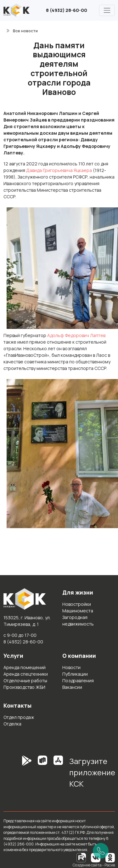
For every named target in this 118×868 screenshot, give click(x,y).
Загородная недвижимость (78, 621)
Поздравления (78, 681)
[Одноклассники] (110, 857)
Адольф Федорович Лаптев (76, 335)
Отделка (12, 724)
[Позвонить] (101, 851)
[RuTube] (81, 857)
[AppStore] (58, 775)
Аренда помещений (25, 667)
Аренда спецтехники (26, 674)
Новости (71, 667)
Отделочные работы (25, 681)
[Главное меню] (107, 10)
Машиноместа (78, 611)
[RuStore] (42, 775)
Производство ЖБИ (24, 687)
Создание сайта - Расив (94, 865)
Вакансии (72, 687)
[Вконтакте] (96, 857)
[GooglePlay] (17, 775)
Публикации (75, 674)
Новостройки (77, 604)
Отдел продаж (19, 717)
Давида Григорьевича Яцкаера (59, 170)
